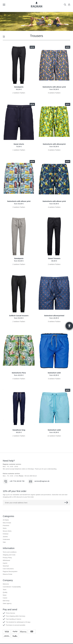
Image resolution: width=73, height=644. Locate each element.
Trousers (36, 36)
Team (5, 590)
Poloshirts (6, 525)
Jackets (5, 537)
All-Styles (6, 520)
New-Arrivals (7, 523)
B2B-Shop (6, 601)
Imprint (5, 563)
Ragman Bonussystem (10, 571)
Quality (5, 592)
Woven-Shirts (7, 531)
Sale (4, 542)
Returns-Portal (7, 574)
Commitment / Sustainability (12, 587)
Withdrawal (6, 560)
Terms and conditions (10, 552)
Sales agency (7, 603)
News (5, 595)
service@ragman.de (42, 481)
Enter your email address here (16, 503)
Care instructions (8, 569)
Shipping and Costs (9, 555)
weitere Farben (19, 93)
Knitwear (6, 534)
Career (5, 598)
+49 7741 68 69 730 (17, 481)
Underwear (6, 539)
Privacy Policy (7, 558)
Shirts (5, 528)
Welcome (6, 584)
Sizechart (6, 566)
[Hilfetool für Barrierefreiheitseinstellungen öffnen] (69, 326)
